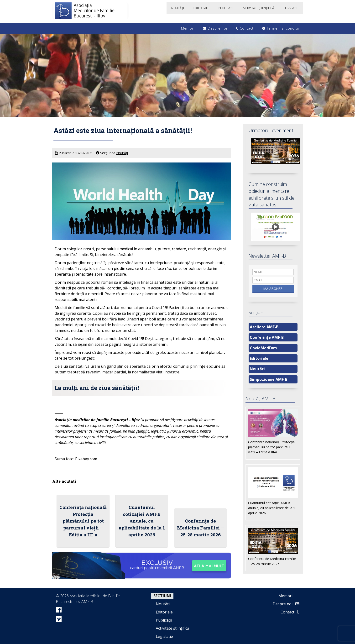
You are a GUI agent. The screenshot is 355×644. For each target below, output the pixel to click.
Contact (245, 28)
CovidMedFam (263, 348)
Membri (185, 28)
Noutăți (122, 153)
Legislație (164, 636)
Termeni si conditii (281, 28)
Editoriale (259, 358)
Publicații (164, 620)
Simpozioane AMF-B (269, 379)
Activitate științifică (172, 628)
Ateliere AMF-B (264, 327)
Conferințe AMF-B (267, 337)
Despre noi (215, 28)
